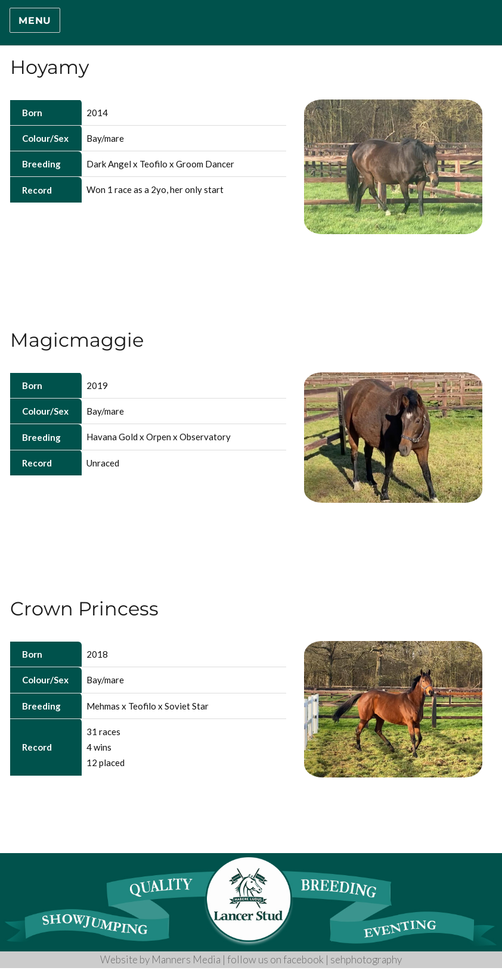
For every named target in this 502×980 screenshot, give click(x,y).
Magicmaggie (77, 340)
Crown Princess (84, 609)
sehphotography (366, 959)
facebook (303, 959)
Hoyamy (49, 67)
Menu (35, 21)
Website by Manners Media (160, 959)
